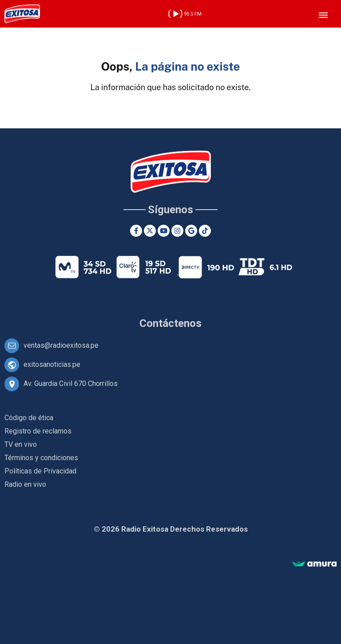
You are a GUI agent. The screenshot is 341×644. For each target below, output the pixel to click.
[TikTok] (205, 231)
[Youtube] (164, 231)
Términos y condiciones (41, 458)
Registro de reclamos (38, 431)
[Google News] (191, 231)
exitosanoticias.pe (52, 364)
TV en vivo (21, 444)
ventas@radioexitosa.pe (61, 345)
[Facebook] (136, 231)
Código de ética (29, 418)
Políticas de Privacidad (40, 471)
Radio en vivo (25, 484)
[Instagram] (177, 231)
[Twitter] (150, 231)
